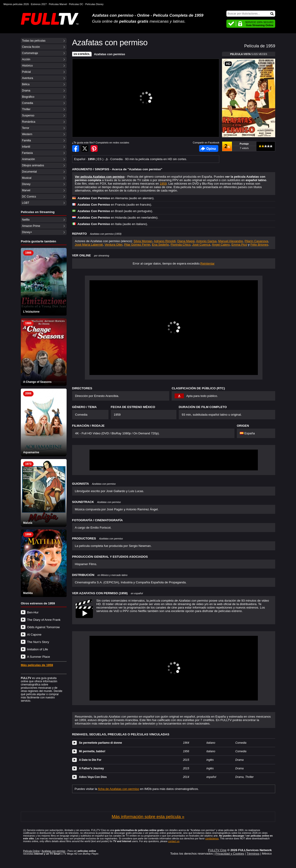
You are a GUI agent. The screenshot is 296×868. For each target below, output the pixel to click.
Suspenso (28, 116)
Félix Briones (259, 245)
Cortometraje (30, 53)
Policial (26, 72)
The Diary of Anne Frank (44, 620)
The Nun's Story (38, 642)
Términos (253, 854)
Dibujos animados (33, 165)
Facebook (209, 148)
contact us (174, 841)
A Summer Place (39, 657)
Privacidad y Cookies (230, 854)
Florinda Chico (181, 245)
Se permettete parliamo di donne (101, 743)
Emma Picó (239, 245)
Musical (27, 178)
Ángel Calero (221, 245)
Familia (26, 140)
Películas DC (76, 4)
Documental (29, 172)
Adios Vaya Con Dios (93, 777)
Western (27, 134)
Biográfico (28, 97)
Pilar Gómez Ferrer (137, 245)
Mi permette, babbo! (92, 751)
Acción (26, 59)
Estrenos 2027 (39, 4)
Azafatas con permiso (109, 54)
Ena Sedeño (160, 245)
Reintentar (207, 263)
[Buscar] (251, 14)
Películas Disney (94, 4)
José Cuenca (201, 245)
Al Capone (34, 635)
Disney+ (27, 232)
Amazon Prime (31, 226)
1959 (163, 184)
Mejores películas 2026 (16, 4)
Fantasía (27, 153)
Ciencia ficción (31, 47)
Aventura (28, 78)
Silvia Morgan (143, 241)
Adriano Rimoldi (165, 241)
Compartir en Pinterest (94, 148)
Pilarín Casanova (256, 241)
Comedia (28, 103)
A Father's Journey (92, 768)
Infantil (26, 147)
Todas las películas (34, 41)
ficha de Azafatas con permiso (119, 789)
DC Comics (29, 197)
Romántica (29, 122)
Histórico (27, 66)
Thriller (26, 109)
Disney (26, 184)
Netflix (26, 220)
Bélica (26, 84)
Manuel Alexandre (231, 241)
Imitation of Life (37, 649)
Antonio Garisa (206, 241)
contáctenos (212, 838)
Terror (26, 128)
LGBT (26, 203)
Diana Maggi (186, 241)
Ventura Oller (113, 245)
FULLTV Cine (217, 850)
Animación (28, 159)
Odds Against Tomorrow (43, 627)
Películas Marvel (58, 4)
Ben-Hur (33, 612)
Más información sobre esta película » (148, 817)
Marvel (26, 190)
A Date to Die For (90, 760)
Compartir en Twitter (85, 148)
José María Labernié (89, 245)
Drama (26, 91)
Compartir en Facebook (76, 148)
